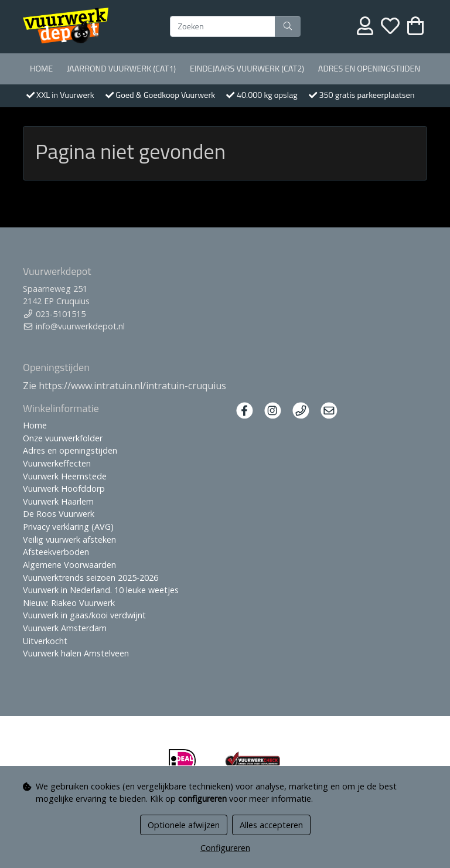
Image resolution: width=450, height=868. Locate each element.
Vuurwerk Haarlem (58, 501)
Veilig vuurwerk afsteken (69, 539)
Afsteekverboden (56, 552)
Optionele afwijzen (184, 825)
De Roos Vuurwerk (59, 514)
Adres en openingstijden (369, 69)
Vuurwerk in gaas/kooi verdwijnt (84, 615)
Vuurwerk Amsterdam (65, 628)
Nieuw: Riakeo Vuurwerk (69, 603)
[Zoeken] (223, 26)
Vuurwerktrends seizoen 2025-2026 (91, 578)
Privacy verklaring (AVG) (68, 527)
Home (41, 69)
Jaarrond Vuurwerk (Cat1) (121, 69)
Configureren (225, 848)
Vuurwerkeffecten (57, 463)
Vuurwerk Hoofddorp (64, 489)
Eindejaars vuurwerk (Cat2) (247, 69)
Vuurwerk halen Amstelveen (76, 653)
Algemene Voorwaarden (69, 565)
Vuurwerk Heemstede (65, 476)
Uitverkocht (45, 641)
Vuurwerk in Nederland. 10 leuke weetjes (101, 590)
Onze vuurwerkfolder (63, 438)
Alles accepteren (271, 825)
